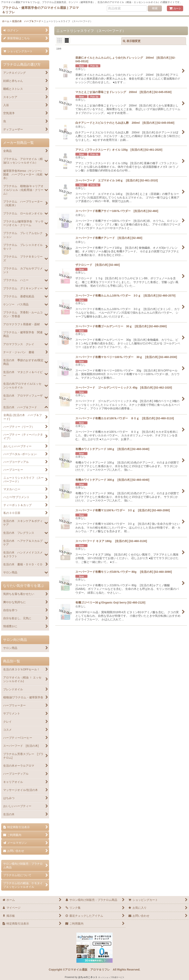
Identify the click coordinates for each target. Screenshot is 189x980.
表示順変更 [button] (132, 41)
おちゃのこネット (88, 977)
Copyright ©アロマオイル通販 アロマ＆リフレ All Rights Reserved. (95, 970)
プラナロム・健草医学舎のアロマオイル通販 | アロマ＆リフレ (40, 10)
